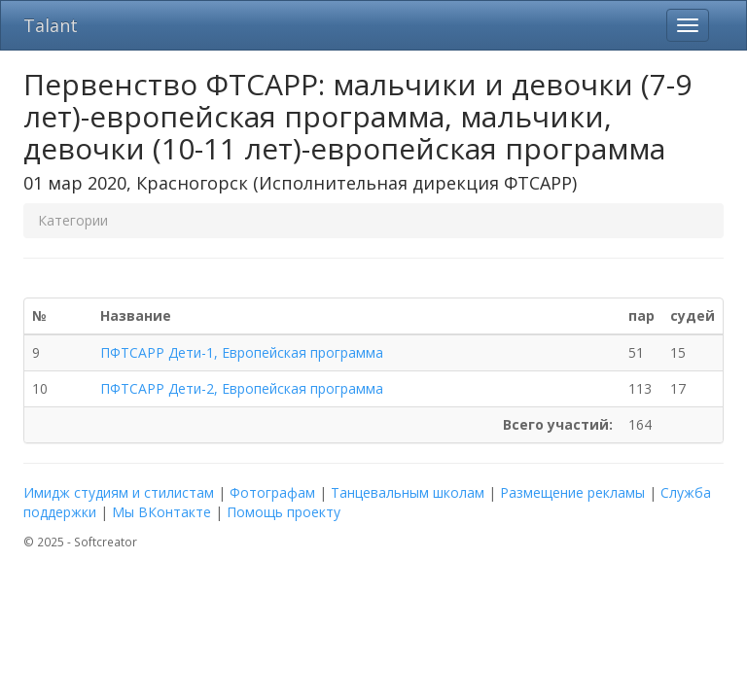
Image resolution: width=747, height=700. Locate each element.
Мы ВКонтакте (161, 512)
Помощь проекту (284, 512)
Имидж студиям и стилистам (119, 492)
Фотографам (272, 492)
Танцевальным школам (408, 492)
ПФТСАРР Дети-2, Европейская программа (242, 388)
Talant (51, 25)
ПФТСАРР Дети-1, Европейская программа (242, 352)
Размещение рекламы (572, 492)
